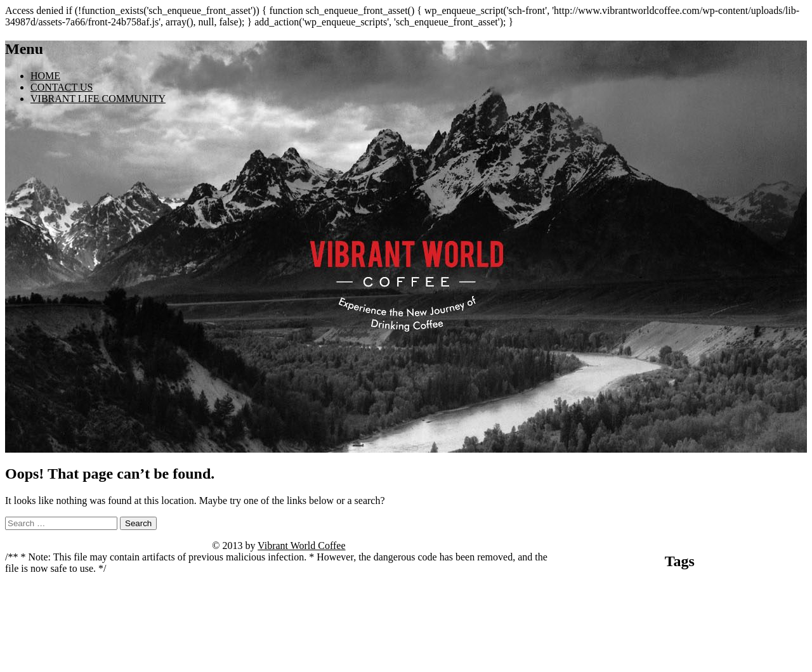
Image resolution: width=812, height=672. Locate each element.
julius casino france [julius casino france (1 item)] (761, 601)
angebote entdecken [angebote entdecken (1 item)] (585, 589)
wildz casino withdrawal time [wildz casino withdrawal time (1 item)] (649, 667)
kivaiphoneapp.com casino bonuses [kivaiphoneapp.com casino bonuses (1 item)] (605, 612)
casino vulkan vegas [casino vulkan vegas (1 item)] (664, 601)
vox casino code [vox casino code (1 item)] (732, 656)
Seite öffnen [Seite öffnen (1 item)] (575, 643)
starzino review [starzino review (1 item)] (667, 643)
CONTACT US (62, 87)
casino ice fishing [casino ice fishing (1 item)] (611, 601)
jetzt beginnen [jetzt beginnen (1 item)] (713, 601)
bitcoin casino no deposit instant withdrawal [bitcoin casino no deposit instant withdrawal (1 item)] (674, 589)
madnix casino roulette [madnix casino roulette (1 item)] (700, 624)
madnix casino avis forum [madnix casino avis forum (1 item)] (631, 624)
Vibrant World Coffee (301, 546)
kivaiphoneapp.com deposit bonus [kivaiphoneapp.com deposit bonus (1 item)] (701, 612)
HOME (45, 76)
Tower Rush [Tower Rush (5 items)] (735, 638)
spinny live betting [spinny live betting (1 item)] (618, 643)
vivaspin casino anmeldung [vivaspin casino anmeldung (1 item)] (671, 656)
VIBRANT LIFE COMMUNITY (98, 99)
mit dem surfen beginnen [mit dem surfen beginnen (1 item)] (767, 624)
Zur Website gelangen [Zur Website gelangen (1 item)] (721, 667)
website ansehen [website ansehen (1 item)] (778, 656)
